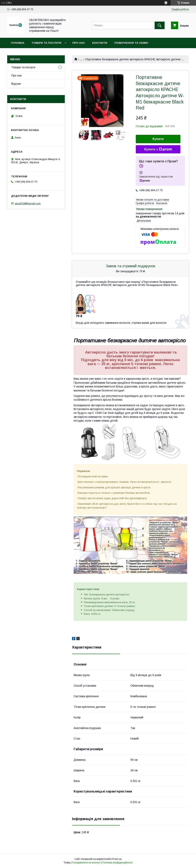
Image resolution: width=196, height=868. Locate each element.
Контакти (100, 43)
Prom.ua (117, 859)
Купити (158, 139)
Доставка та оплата (27, 53)
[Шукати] (160, 25)
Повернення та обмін (131, 43)
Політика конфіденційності (117, 863)
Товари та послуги (46, 43)
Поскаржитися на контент (86, 863)
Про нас (79, 43)
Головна (17, 43)
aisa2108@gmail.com (28, 203)
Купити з (158, 149)
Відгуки (16, 84)
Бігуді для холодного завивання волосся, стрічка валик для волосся (121, 323)
